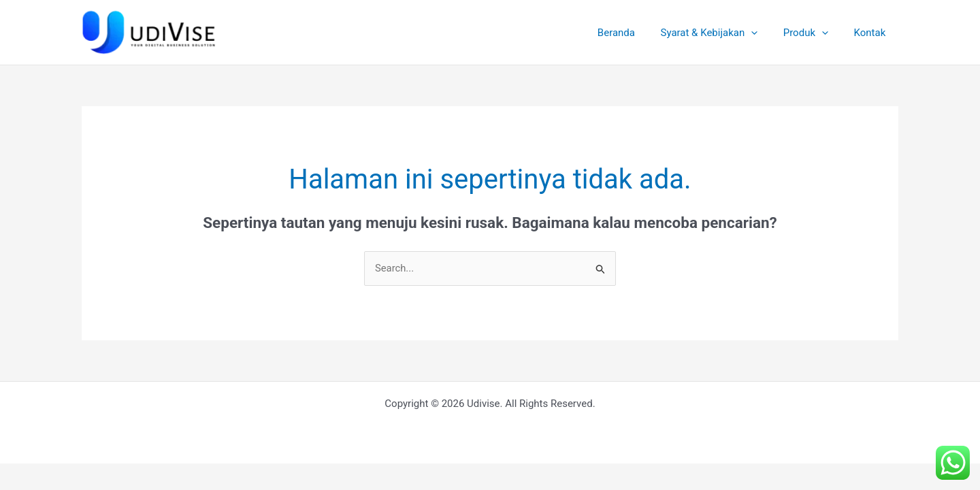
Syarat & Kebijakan (722, 33)
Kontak (872, 33)
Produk (813, 33)
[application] (764, 33)
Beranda (634, 33)
